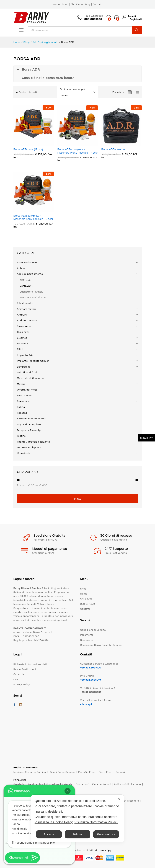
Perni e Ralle (25, 396)
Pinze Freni (105, 772)
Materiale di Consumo (30, 378)
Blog (88, 4)
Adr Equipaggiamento (30, 274)
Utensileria (23, 453)
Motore (21, 384)
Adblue (21, 268)
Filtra (78, 499)
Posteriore (53, 784)
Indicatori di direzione (127, 784)
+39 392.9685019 (91, 680)
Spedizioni (86, 640)
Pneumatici (24, 401)
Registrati (136, 19)
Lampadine (24, 367)
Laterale (67, 784)
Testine (21, 436)
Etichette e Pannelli (31, 292)
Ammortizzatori (26, 309)
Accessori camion (28, 262)
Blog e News (88, 604)
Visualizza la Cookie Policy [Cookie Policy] (54, 822)
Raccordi (22, 413)
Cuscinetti (23, 332)
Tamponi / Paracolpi (29, 430)
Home (56, 4)
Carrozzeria (24, 326)
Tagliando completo (29, 424)
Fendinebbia (35, 784)
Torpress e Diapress (29, 447)
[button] (68, 791)
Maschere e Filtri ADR (33, 297)
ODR (16, 679)
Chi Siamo (77, 4)
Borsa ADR (26, 286)
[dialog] (77, 818)
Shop (65, 4)
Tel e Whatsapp (94, 16)
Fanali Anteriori (101, 784)
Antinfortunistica (27, 320)
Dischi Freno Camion (62, 772)
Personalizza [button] (106, 834)
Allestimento (25, 303)
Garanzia (19, 674)
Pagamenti (86, 635)
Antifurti (22, 315)
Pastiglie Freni (87, 772)
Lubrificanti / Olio (28, 372)
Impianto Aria (25, 355)
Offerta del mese (27, 390)
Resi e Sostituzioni (25, 669)
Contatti (98, 4)
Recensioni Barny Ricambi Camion (101, 645)
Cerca (137, 30)
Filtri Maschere (130, 801)
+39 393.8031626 (91, 668)
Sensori (120, 772)
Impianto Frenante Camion (33, 361)
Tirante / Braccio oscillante (33, 442)
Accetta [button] (49, 834)
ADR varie (25, 280)
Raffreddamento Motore (32, 418)
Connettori (82, 784)
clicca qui (86, 704)
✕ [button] (119, 799)
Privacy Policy (22, 684)
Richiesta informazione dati (30, 664)
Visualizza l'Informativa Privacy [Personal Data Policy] (96, 822)
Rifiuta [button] (77, 834)
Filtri (20, 349)
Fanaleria (22, 343)
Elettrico (22, 338)
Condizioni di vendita (93, 630)
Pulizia (21, 407)
